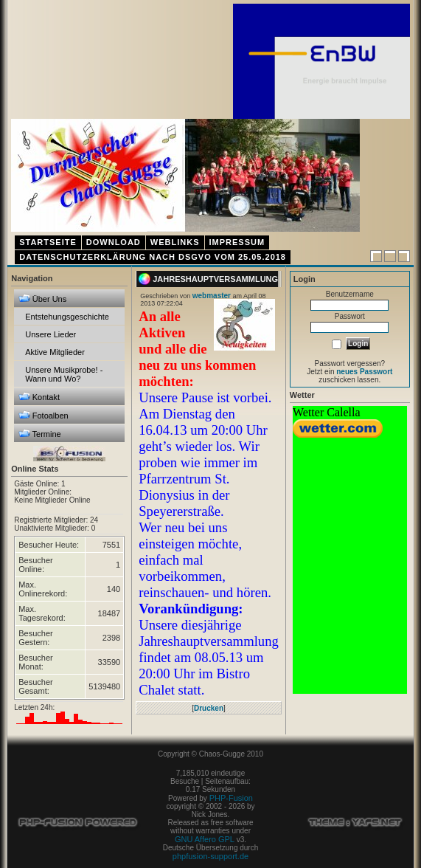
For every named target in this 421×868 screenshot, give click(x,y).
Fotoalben (44, 415)
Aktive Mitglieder (55, 352)
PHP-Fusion (231, 798)
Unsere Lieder (51, 334)
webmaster (212, 296)
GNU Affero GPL (205, 839)
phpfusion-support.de (210, 856)
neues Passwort (364, 372)
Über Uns (43, 299)
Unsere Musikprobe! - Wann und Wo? (64, 374)
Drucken (209, 708)
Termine (40, 434)
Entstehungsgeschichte (67, 317)
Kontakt (39, 397)
